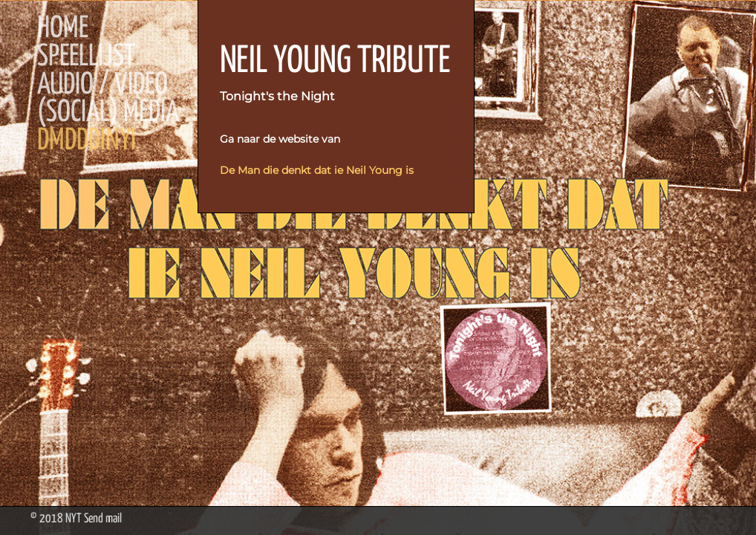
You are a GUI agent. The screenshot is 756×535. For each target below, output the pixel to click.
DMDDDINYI (87, 141)
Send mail (103, 519)
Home (63, 29)
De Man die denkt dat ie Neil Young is (317, 170)
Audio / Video (102, 85)
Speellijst (87, 57)
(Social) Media (108, 113)
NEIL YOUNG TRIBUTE (335, 62)
